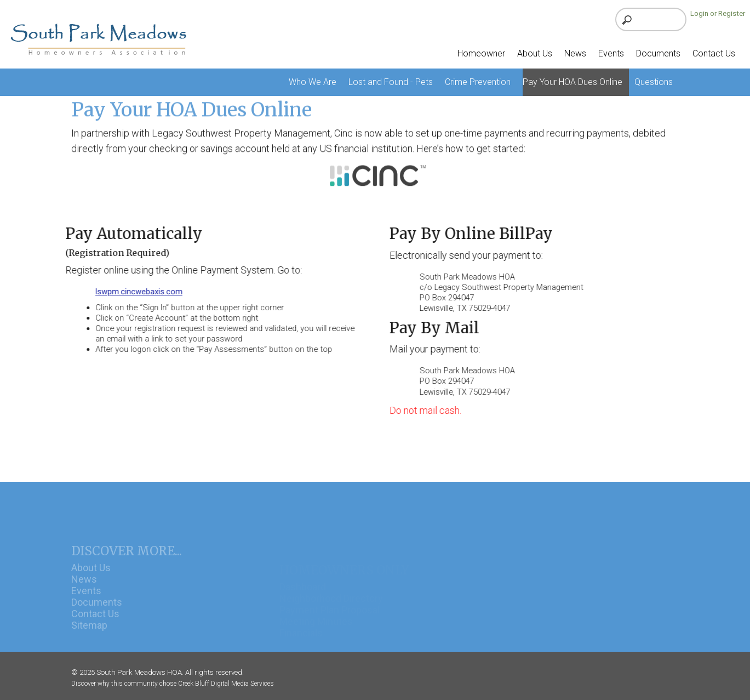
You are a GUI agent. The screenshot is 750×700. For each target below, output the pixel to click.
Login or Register (718, 13)
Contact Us (95, 621)
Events (86, 598)
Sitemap (89, 632)
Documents (97, 609)
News (84, 586)
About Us (91, 574)
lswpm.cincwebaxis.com (137, 292)
